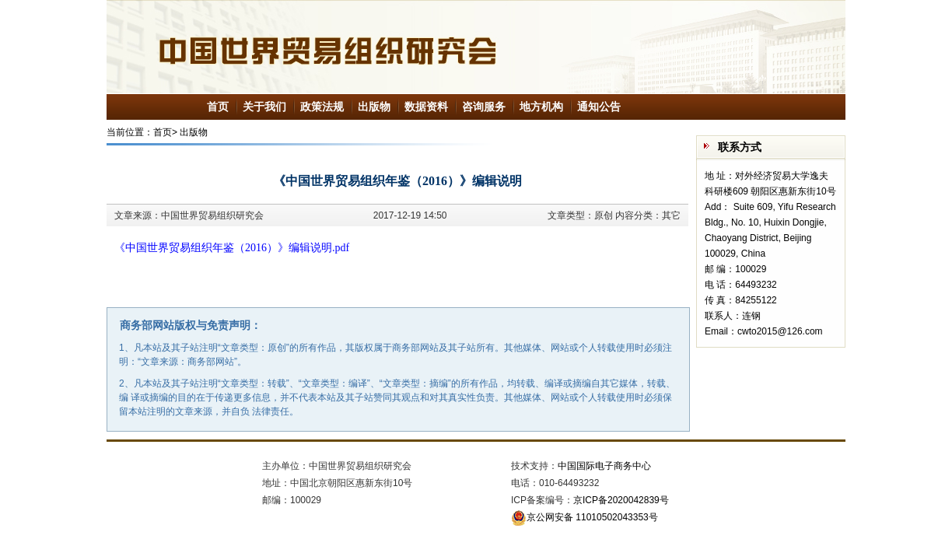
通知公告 (599, 107)
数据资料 (426, 107)
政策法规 (322, 107)
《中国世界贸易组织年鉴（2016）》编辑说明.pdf (232, 248)
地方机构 (541, 107)
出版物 (374, 107)
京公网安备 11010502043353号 (584, 517)
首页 (218, 107)
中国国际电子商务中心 (604, 466)
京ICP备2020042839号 (621, 500)
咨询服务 (484, 107)
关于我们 (264, 107)
